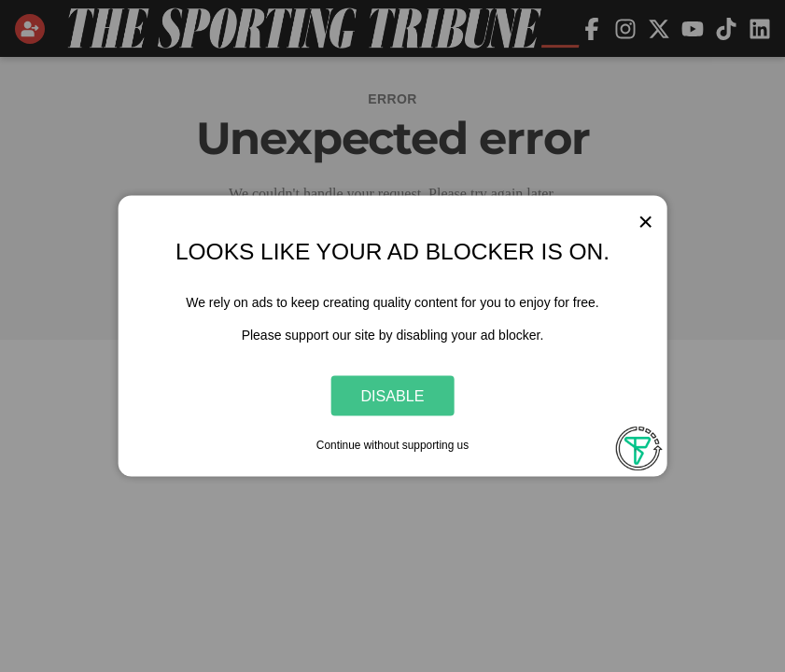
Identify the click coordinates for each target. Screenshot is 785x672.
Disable (393, 395)
